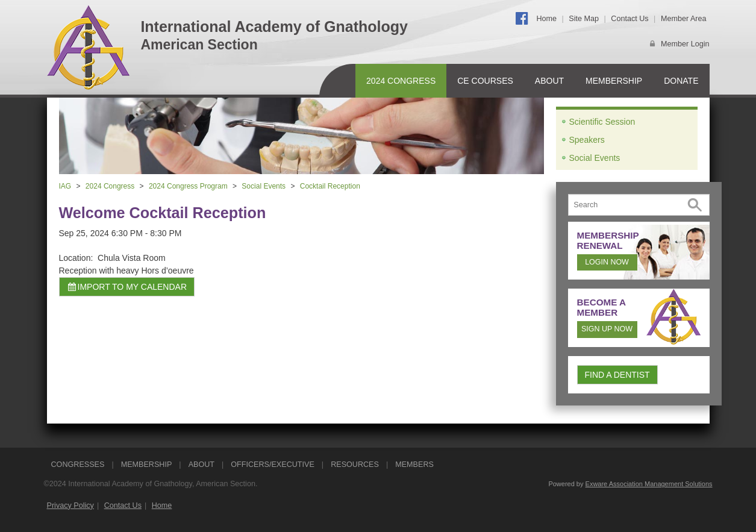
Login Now (607, 262)
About (549, 81)
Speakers (587, 140)
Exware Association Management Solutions (649, 484)
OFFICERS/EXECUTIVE (273, 465)
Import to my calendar (127, 287)
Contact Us (629, 19)
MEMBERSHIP (147, 465)
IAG (65, 186)
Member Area (684, 19)
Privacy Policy (70, 505)
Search (695, 205)
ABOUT (201, 465)
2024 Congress (401, 81)
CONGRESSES (78, 465)
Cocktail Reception (330, 186)
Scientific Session (602, 122)
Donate (681, 81)
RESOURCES (355, 465)
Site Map (584, 19)
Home (546, 19)
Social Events (264, 186)
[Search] (639, 205)
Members (414, 465)
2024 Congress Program (188, 186)
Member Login (685, 44)
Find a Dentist (617, 375)
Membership (614, 81)
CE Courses (485, 81)
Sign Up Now (607, 329)
